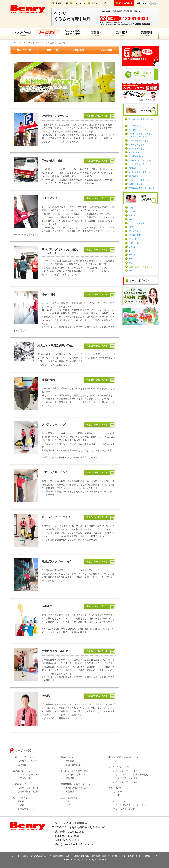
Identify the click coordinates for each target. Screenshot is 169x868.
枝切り (21, 805)
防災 (68, 801)
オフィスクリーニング (124, 809)
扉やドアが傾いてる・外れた (142, 160)
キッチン (133, 212)
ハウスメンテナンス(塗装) (126, 782)
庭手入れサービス (26, 809)
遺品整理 (70, 792)
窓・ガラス (134, 231)
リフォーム (119, 792)
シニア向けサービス (138, 130)
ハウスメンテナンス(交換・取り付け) (131, 774)
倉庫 (131, 271)
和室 (131, 227)
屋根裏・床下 (135, 235)
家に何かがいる (136, 152)
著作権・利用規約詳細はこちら (143, 856)
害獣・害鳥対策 (73, 765)
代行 (116, 761)
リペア (117, 795)
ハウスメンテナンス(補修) (126, 778)
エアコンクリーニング (28, 774)
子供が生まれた (136, 126)
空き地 (132, 255)
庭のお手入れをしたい (139, 149)
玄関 (131, 208)
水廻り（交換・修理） (28, 788)
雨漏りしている (136, 184)
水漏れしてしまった (138, 145)
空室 (131, 259)
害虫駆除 (70, 761)
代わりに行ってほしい (139, 180)
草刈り (21, 801)
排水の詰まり (135, 176)
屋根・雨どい (135, 239)
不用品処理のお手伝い (76, 788)
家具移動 (70, 778)
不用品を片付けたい (138, 168)
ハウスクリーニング (27, 761)
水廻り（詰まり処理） (28, 792)
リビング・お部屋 (137, 223)
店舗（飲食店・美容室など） (142, 267)
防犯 (68, 805)
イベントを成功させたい (140, 164)
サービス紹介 (29, 43)
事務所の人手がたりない (140, 156)
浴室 (131, 219)
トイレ (132, 216)
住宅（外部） (135, 243)
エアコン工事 (24, 778)
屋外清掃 (22, 765)
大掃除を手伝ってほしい (140, 172)
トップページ (16, 43)
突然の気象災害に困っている (142, 188)
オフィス (133, 263)
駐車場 (132, 247)
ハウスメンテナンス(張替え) (127, 771)
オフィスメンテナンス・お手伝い (129, 805)
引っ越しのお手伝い (75, 774)
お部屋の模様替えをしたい (141, 141)
